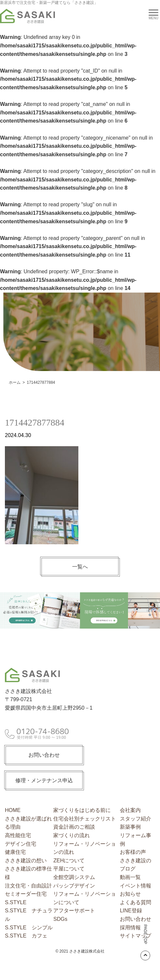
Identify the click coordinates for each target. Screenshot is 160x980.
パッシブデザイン (74, 886)
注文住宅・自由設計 (28, 886)
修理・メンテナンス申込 (44, 780)
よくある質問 (136, 902)
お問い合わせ (44, 755)
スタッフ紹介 (136, 819)
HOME (13, 810)
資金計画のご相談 (74, 827)
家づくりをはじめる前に (82, 810)
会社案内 (130, 810)
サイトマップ (136, 936)
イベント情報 (136, 886)
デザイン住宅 (21, 844)
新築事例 (130, 827)
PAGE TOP (145, 942)
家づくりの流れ (72, 835)
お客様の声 (133, 852)
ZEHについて (69, 861)
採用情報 (130, 928)
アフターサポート (74, 911)
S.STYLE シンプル (29, 928)
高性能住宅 (18, 835)
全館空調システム (74, 877)
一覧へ (80, 567)
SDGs (60, 919)
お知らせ (130, 894)
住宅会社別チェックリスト (85, 819)
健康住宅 (15, 852)
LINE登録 (131, 911)
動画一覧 (130, 877)
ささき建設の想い (26, 861)
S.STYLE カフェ (26, 936)
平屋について (69, 869)
